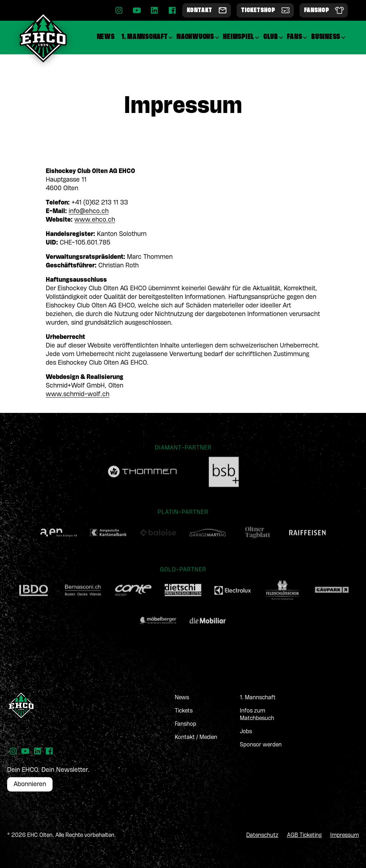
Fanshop (186, 724)
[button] (147, 37)
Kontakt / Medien (196, 738)
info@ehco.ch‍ (89, 211)
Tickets (184, 711)
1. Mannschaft (258, 698)
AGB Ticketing (304, 835)
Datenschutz (262, 835)
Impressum (345, 835)
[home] (43, 38)
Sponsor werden (261, 745)
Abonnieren (30, 784)
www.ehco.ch (95, 220)
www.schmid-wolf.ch (78, 394)
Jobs (246, 732)
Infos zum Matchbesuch (257, 715)
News (182, 698)
